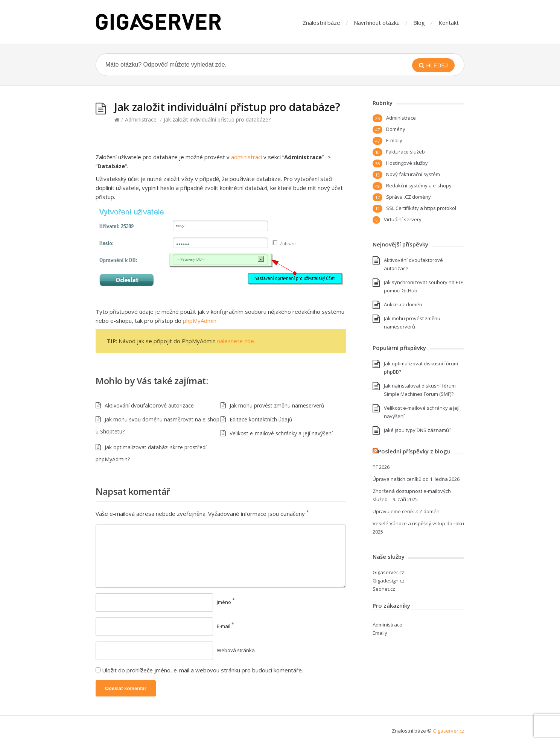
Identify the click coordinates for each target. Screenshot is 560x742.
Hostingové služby (407, 163)
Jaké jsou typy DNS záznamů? (418, 430)
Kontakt (449, 23)
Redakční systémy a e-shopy (419, 185)
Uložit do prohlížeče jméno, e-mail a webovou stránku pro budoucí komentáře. (202, 670)
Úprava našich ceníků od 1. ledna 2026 (416, 479)
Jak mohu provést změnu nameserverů (277, 405)
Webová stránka (236, 650)
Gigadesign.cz (389, 581)
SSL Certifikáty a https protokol (421, 208)
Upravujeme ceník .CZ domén (406, 511)
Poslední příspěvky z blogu (414, 451)
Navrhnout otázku (377, 23)
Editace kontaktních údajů (261, 419)
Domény (396, 129)
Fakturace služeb (406, 152)
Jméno (226, 602)
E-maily (394, 140)
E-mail (225, 626)
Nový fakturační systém (413, 174)
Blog (419, 23)
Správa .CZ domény (409, 197)
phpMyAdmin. (200, 321)
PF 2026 (381, 467)
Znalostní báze (321, 23)
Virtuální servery (403, 219)
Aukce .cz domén (403, 304)
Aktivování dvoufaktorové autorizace (149, 405)
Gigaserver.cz (388, 572)
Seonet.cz (384, 589)
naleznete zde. (236, 341)
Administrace (141, 119)
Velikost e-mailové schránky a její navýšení (281, 433)
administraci (247, 157)
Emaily (380, 633)
